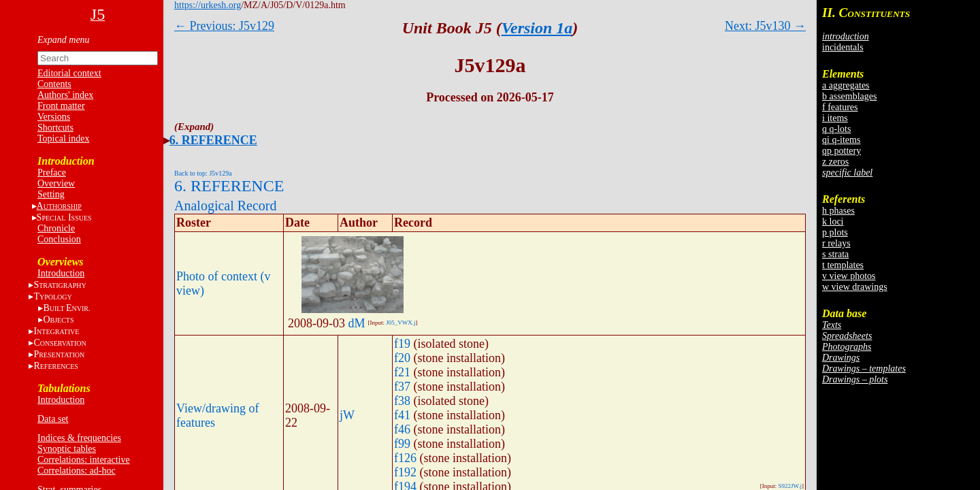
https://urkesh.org (208, 5)
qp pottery (842, 151)
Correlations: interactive (84, 460)
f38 (402, 401)
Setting (51, 194)
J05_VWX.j (401, 323)
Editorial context (69, 73)
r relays (836, 243)
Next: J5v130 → (765, 26)
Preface (52, 173)
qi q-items (841, 140)
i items (835, 118)
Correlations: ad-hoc (77, 471)
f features (840, 107)
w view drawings (855, 287)
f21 (402, 372)
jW (347, 415)
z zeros (835, 162)
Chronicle (56, 228)
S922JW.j (790, 486)
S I (64, 217)
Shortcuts (55, 128)
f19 (402, 344)
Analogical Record (226, 206)
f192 (405, 472)
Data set (53, 419)
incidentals (843, 47)
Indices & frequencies (79, 438)
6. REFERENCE (213, 140)
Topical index (63, 138)
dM (357, 323)
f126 (405, 458)
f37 (402, 387)
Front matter (61, 106)
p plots (835, 232)
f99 (402, 444)
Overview (56, 183)
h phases (838, 211)
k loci (833, 222)
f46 (402, 429)
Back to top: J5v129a (203, 173)
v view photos (849, 276)
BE (66, 308)
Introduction (61, 273)
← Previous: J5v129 (224, 26)
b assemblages (849, 96)
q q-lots (836, 129)
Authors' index (65, 95)
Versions (54, 117)
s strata (835, 254)
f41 (402, 415)
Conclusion (59, 239)
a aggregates (846, 85)
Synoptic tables (67, 449)
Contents (54, 84)
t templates (843, 265)
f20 (402, 358)
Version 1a (537, 28)
